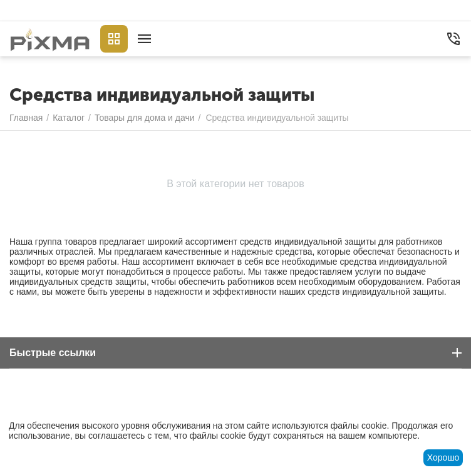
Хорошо (443, 457)
